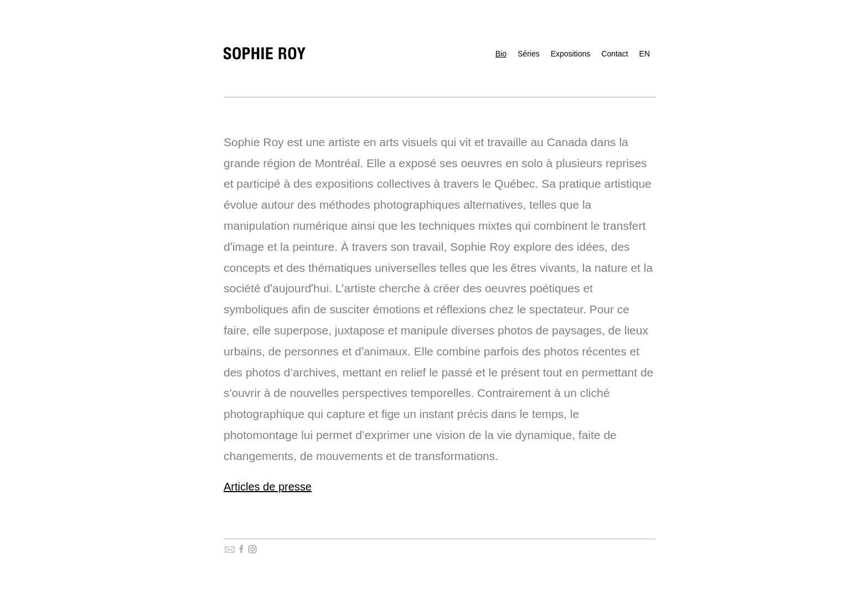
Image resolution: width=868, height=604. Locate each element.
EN (645, 54)
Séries (529, 54)
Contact (614, 54)
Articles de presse (268, 487)
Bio (501, 54)
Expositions (571, 54)
